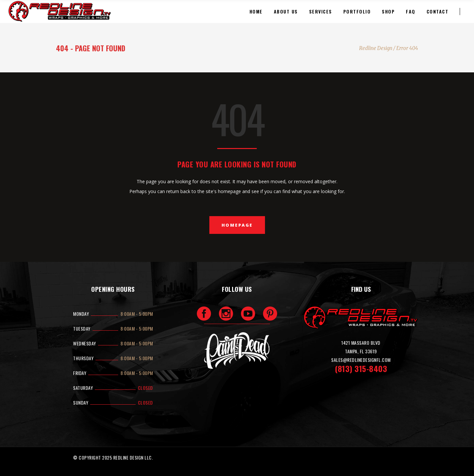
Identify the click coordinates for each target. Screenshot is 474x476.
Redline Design (376, 48)
